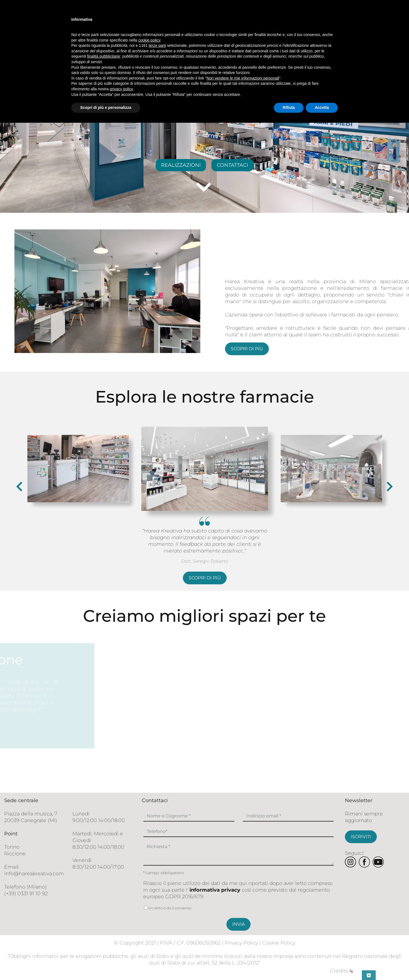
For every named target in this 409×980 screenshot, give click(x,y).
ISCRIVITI (361, 837)
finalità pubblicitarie (104, 56)
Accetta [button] (322, 108)
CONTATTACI (232, 165)
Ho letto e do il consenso (167, 908)
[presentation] (19, 487)
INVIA (238, 924)
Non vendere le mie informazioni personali (243, 78)
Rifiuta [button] (289, 108)
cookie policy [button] (149, 40)
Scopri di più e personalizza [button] (106, 108)
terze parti (157, 45)
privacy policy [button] (121, 89)
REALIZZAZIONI (181, 165)
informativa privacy (215, 890)
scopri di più (325, 349)
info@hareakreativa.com (34, 874)
